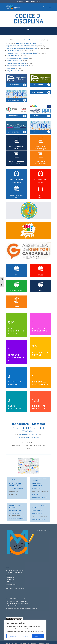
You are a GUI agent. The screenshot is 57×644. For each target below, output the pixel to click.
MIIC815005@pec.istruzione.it (28, 438)
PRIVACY (23, 643)
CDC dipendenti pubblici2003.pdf (18, 66)
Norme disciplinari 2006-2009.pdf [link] (18, 58)
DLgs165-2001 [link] (12, 68)
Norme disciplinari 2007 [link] (15, 61)
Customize (13, 636)
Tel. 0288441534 (36, 489)
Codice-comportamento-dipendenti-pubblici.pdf (22, 53)
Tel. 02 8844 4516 (37, 513)
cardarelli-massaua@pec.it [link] (39, 497)
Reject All (25, 636)
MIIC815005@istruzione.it (28, 435)
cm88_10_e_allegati (13, 56)
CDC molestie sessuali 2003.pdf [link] (17, 63)
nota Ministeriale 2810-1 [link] (15, 51)
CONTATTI (9, 643)
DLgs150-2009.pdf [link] (13, 71)
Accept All (38, 636)
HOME (38, 531)
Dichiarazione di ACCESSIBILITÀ (15, 589)
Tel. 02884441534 (14, 513)
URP (17, 643)
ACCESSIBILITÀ (44, 643)
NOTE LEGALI (33, 643)
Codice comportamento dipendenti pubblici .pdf (22, 48)
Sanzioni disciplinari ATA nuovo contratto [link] (28, 40)
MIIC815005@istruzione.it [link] (39, 495)
